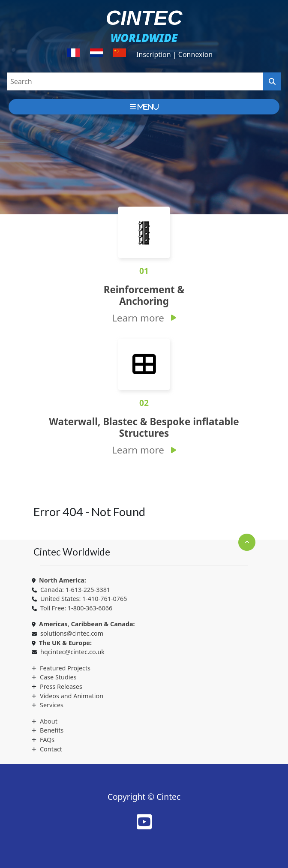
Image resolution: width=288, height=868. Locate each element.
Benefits (52, 730)
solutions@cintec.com (72, 633)
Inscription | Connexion (174, 54)
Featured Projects (65, 668)
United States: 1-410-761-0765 (84, 599)
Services (52, 705)
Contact (51, 749)
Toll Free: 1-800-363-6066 (76, 608)
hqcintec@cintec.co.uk (72, 652)
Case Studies (58, 677)
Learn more (138, 318)
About (49, 721)
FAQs (47, 740)
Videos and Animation (72, 696)
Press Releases (61, 686)
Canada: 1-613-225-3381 (75, 590)
